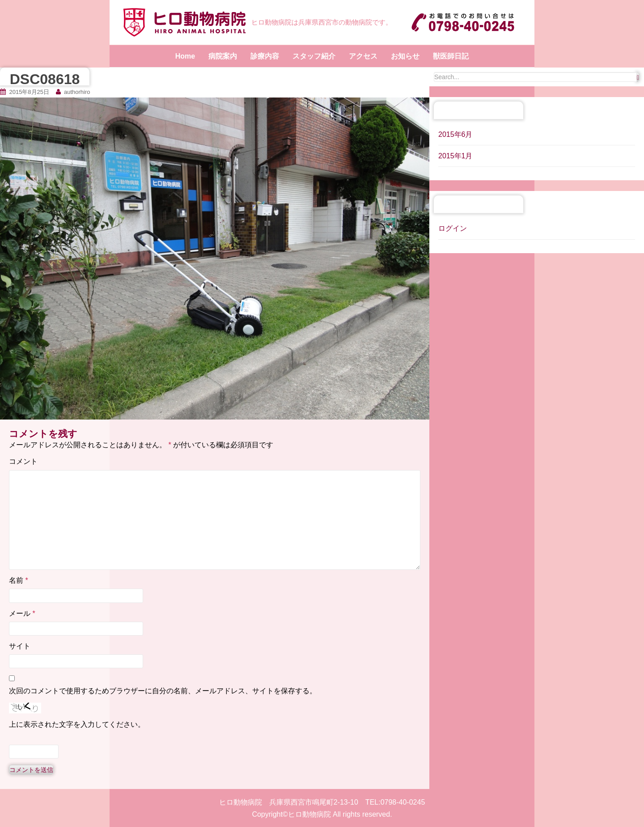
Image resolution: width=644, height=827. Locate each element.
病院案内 (223, 56)
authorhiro (77, 92)
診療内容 (265, 56)
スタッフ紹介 (314, 56)
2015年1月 (455, 156)
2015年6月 (455, 134)
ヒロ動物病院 (309, 814)
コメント (23, 461)
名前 (19, 580)
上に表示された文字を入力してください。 (77, 724)
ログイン (453, 228)
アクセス (363, 56)
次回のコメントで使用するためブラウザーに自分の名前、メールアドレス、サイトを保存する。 (163, 691)
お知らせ (405, 56)
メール (22, 613)
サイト (20, 646)
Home (185, 56)
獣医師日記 (451, 56)
